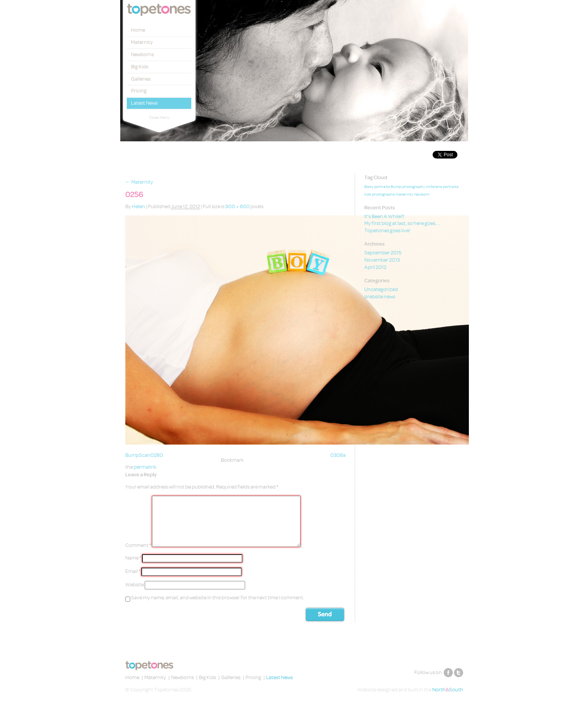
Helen (138, 206)
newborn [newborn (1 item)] (422, 194)
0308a (338, 455)
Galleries (141, 79)
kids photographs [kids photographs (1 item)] (380, 194)
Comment (138, 545)
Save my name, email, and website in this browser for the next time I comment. (218, 598)
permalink (145, 467)
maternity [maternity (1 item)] (404, 194)
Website (135, 585)
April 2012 (375, 267)
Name (133, 558)
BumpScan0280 (144, 455)
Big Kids (140, 67)
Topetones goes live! (387, 231)
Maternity (142, 42)
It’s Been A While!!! (384, 216)
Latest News (144, 103)
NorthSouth (448, 690)
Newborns (142, 54)
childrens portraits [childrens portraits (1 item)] (442, 187)
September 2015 (383, 253)
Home (138, 30)
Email (133, 571)
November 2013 (382, 260)
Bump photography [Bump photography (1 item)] (408, 187)
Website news (380, 297)
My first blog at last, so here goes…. (402, 223)
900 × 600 (237, 206)
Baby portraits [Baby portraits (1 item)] (377, 187)
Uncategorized (381, 289)
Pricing (139, 91)
